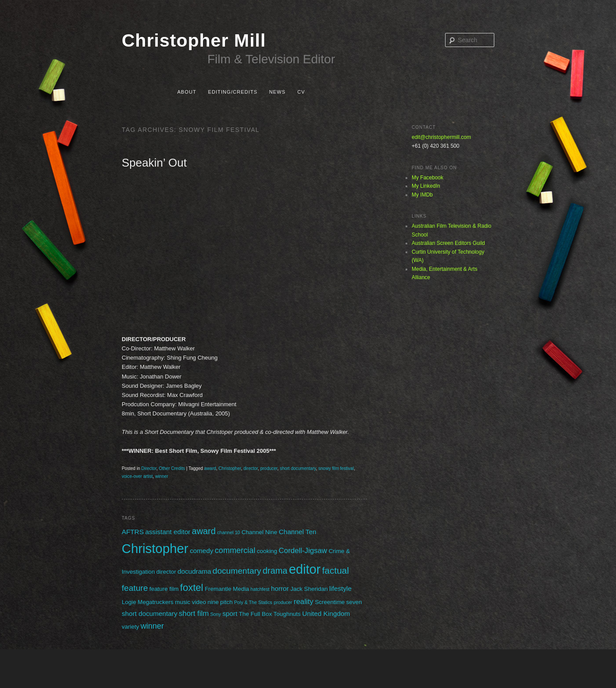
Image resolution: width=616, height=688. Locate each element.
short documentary (298, 468)
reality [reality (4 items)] (303, 602)
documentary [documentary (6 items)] (237, 571)
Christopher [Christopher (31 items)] (155, 548)
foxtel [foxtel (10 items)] (192, 588)
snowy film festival (336, 468)
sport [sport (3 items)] (230, 613)
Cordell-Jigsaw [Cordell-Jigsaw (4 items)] (303, 551)
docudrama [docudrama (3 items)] (194, 571)
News (277, 92)
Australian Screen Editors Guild (448, 243)
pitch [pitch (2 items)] (226, 602)
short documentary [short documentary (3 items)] (150, 613)
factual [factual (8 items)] (335, 570)
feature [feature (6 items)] (135, 588)
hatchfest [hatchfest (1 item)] (260, 589)
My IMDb (422, 195)
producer (269, 468)
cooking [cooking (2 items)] (267, 551)
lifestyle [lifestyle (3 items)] (340, 588)
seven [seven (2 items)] (354, 602)
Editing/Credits (232, 92)
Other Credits (172, 468)
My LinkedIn (426, 186)
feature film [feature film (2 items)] (164, 589)
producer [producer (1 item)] (283, 602)
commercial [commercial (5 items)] (235, 550)
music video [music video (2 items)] (190, 602)
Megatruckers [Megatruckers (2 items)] (155, 602)
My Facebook (428, 178)
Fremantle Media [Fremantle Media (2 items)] (227, 589)
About (187, 92)
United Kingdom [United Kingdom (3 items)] (326, 613)
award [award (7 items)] (204, 531)
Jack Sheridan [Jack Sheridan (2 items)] (309, 589)
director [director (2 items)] (166, 572)
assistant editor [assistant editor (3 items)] (168, 532)
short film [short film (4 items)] (194, 613)
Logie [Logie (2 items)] (129, 602)
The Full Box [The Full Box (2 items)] (255, 614)
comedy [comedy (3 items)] (202, 551)
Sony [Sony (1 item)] (216, 614)
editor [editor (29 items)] (305, 569)
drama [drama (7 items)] (275, 571)
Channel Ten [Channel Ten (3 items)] (297, 532)
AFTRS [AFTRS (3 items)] (133, 532)
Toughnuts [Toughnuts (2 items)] (287, 614)
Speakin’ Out (154, 163)
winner (161, 476)
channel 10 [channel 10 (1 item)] (228, 532)
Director (149, 468)
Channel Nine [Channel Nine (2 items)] (259, 532)
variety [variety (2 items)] (130, 627)
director (251, 468)
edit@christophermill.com (441, 137)
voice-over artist (137, 476)
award (210, 468)
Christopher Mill (194, 40)
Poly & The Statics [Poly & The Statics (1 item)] (253, 602)
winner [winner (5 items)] (152, 626)
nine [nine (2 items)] (213, 602)
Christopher (230, 468)
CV (301, 92)
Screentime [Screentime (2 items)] (330, 602)
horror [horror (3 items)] (280, 588)
